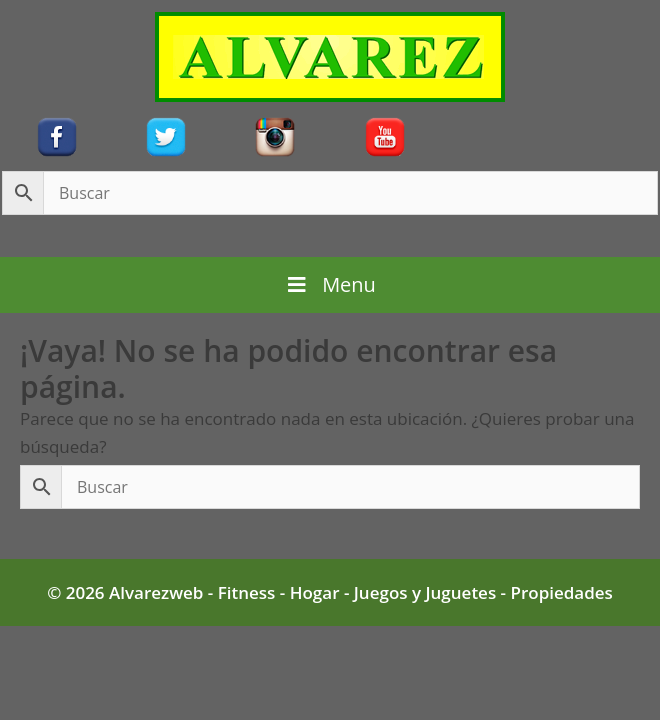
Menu (330, 284)
